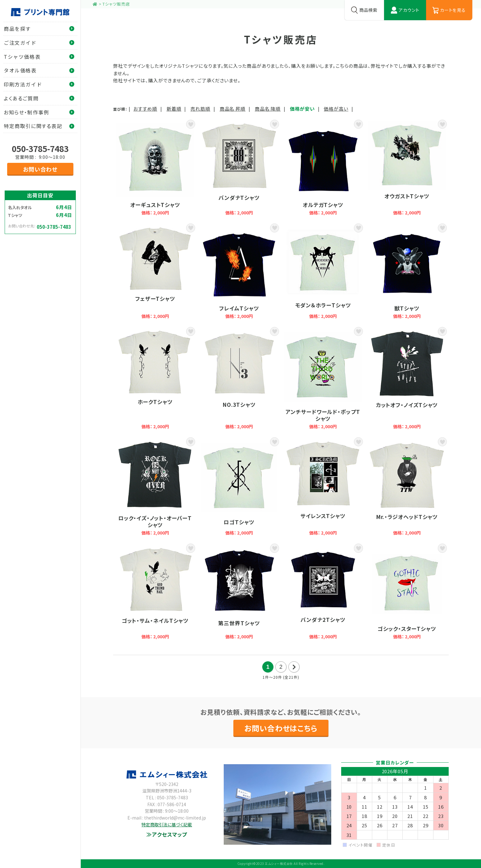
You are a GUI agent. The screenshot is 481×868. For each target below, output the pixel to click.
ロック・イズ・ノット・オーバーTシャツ (155, 487)
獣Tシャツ (407, 272)
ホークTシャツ (155, 379)
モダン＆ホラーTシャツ (323, 272)
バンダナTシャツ (239, 168)
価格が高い (336, 109)
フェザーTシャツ (155, 272)
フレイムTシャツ (239, 272)
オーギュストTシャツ (155, 168)
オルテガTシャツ (323, 168)
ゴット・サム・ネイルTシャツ (155, 592)
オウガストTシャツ (407, 168)
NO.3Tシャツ (239, 379)
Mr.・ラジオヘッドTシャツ (407, 487)
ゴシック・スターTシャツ (407, 592)
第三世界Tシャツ (239, 592)
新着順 (174, 109)
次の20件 (294, 667)
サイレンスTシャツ (323, 487)
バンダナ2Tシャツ (323, 592)
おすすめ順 (145, 109)
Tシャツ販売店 (116, 4)
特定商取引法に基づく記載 (167, 824)
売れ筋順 (200, 109)
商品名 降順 (268, 109)
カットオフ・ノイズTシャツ (407, 379)
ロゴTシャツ (239, 487)
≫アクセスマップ (167, 834)
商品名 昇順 (233, 109)
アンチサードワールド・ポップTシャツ (323, 379)
